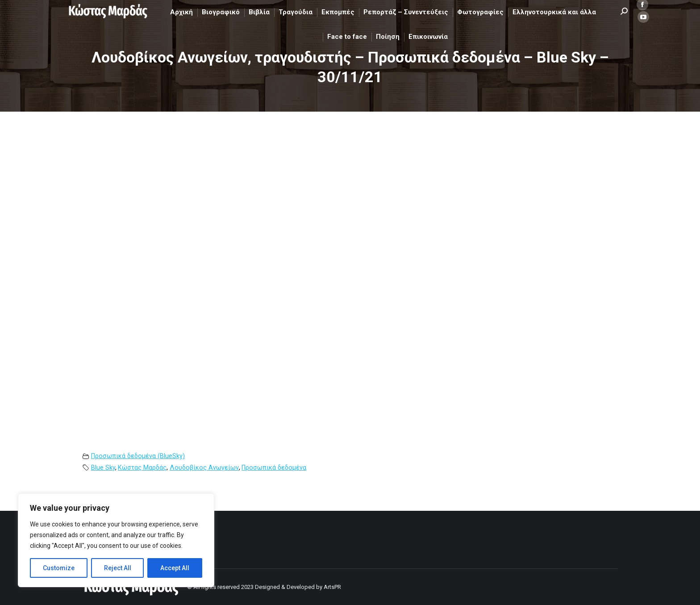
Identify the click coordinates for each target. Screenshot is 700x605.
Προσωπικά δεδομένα (274, 468)
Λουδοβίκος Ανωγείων (204, 468)
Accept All (175, 568)
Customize (59, 568)
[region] (116, 540)
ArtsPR (332, 587)
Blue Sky (103, 468)
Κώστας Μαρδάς (142, 468)
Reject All (118, 568)
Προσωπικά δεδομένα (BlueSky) (138, 456)
